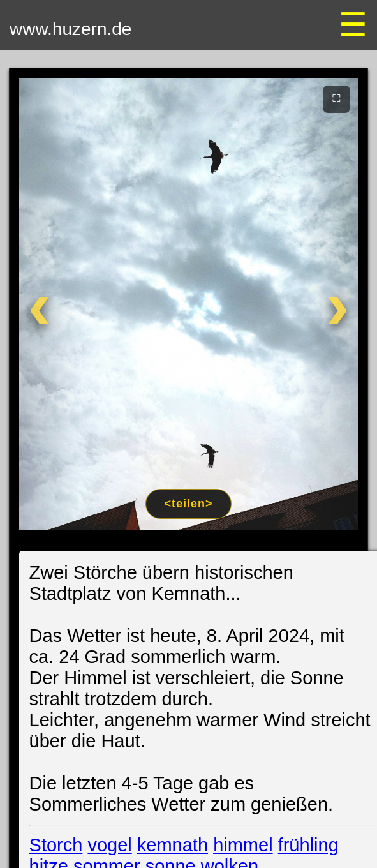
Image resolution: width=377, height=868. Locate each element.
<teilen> (188, 504)
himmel (243, 845)
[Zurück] (50, 304)
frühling (308, 845)
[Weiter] (328, 304)
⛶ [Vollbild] (336, 98)
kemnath (173, 845)
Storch (56, 845)
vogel (109, 845)
